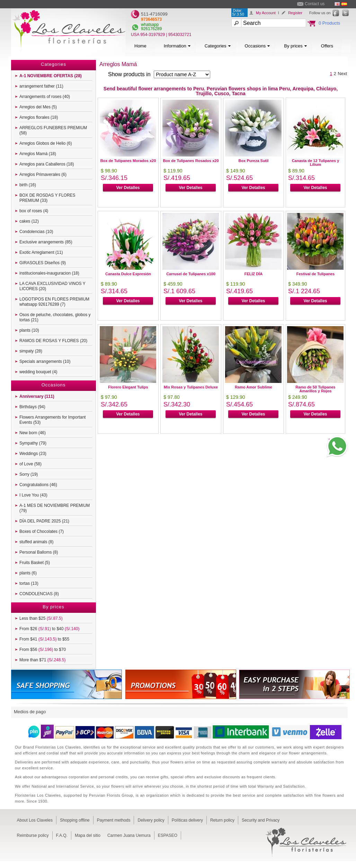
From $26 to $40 (49, 629)
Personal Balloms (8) (39, 552)
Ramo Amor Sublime (253, 387)
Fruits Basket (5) (35, 563)
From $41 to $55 (44, 639)
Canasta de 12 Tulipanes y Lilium (316, 163)
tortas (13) (29, 583)
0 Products (329, 23)
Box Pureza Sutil (254, 161)
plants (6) (28, 573)
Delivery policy (151, 820)
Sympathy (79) (33, 443)
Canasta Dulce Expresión (128, 274)
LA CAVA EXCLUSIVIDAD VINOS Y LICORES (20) (52, 286)
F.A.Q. (62, 835)
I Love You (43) (33, 495)
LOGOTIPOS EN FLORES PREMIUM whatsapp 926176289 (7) (54, 302)
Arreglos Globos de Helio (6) (46, 143)
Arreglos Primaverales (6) (43, 175)
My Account (266, 13)
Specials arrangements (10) (45, 361)
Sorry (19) (29, 474)
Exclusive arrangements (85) (46, 242)
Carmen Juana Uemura (129, 835)
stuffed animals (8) (37, 542)
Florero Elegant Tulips (128, 387)
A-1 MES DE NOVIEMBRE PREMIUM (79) (55, 508)
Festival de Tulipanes (315, 274)
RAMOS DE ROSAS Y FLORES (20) (53, 341)
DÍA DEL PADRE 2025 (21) (44, 521)
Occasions (258, 46)
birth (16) (28, 185)
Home (140, 46)
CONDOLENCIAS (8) (39, 594)
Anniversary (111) (37, 396)
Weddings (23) (33, 454)
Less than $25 (41, 618)
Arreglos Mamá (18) (38, 154)
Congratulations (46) (38, 485)
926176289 (151, 29)
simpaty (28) (31, 351)
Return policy (222, 820)
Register (295, 13)
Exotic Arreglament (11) (41, 252)
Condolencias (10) (36, 232)
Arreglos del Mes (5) (38, 107)
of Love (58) (30, 464)
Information (177, 46)
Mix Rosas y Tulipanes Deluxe (191, 387)
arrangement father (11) (41, 86)
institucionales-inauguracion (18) (49, 273)
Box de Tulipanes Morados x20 (128, 161)
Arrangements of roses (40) (45, 97)
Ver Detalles (128, 188)
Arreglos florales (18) (39, 117)
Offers (327, 46)
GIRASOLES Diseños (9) (43, 263)
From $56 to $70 (43, 650)
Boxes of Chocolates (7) (42, 531)
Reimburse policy (33, 835)
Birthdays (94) (32, 407)
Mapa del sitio (88, 835)
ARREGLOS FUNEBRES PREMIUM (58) (53, 130)
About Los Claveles (35, 820)
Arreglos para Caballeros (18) (47, 164)
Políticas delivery (187, 820)
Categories (218, 46)
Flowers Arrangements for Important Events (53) (52, 420)
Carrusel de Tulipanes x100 (191, 274)
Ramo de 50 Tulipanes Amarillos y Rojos (315, 389)
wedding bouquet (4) (38, 372)
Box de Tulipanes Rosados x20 (191, 161)
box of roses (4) (34, 211)
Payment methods (114, 820)
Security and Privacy (261, 820)
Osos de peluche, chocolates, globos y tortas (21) (55, 317)
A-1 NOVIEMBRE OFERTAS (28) (51, 76)
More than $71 (42, 660)
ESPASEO (168, 835)
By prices (295, 46)
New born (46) (33, 433)
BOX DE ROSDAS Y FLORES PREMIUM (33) (47, 198)
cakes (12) (29, 221)
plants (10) (29, 330)
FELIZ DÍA (254, 274)
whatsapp (150, 25)
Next (342, 74)
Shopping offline (75, 820)
